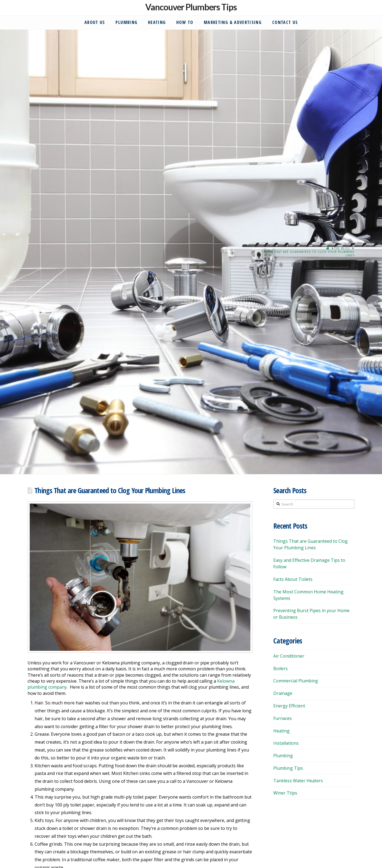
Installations (286, 743)
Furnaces (283, 718)
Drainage (283, 693)
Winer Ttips (285, 793)
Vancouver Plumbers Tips (191, 7)
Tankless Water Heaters (298, 781)
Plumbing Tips (288, 768)
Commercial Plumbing (296, 681)
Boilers (281, 668)
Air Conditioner (289, 656)
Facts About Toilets (293, 579)
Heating (281, 731)
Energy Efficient (289, 706)
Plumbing (283, 756)
